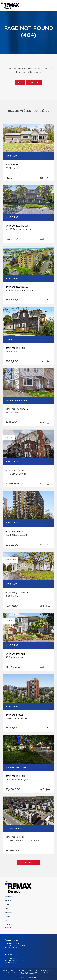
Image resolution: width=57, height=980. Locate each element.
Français (8, 928)
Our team (8, 901)
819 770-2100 (13, 963)
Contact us (34, 83)
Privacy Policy (37, 972)
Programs (8, 912)
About (7, 905)
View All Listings (28, 863)
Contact (8, 924)
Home (20, 83)
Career (7, 916)
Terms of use (47, 972)
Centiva (33, 977)
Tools (7, 909)
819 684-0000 (14, 948)
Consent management (29, 974)
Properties (9, 897)
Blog (7, 920)
